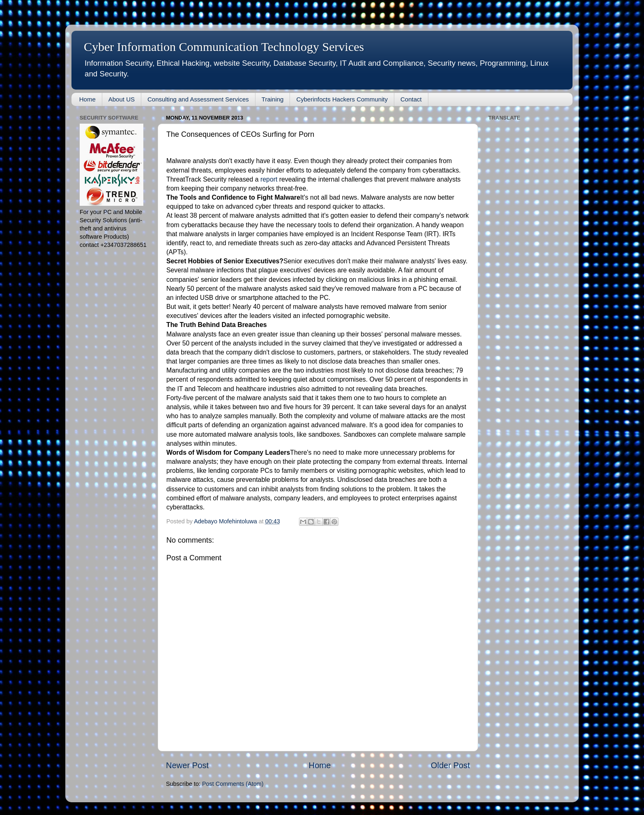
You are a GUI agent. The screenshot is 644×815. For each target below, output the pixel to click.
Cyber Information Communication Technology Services (224, 47)
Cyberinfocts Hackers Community (342, 99)
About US (122, 99)
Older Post (450, 765)
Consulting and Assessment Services (198, 99)
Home (87, 99)
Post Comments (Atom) (233, 784)
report (269, 179)
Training (273, 99)
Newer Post (187, 765)
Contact (411, 99)
